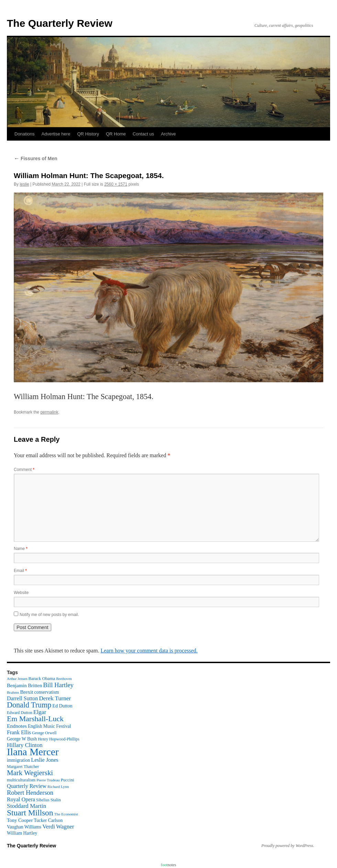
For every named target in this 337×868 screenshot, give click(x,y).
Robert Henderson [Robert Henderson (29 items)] (30, 793)
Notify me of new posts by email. (49, 615)
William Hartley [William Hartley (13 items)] (22, 833)
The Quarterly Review (60, 23)
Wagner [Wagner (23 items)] (65, 827)
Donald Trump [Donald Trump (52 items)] (29, 705)
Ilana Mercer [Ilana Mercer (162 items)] (33, 752)
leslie (24, 184)
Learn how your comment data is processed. (149, 651)
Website (21, 593)
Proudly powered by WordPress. (288, 846)
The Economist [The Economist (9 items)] (66, 814)
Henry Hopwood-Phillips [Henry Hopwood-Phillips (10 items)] (59, 739)
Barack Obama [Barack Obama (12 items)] (42, 678)
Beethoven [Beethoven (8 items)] (64, 679)
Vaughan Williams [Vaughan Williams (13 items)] (24, 827)
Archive (168, 134)
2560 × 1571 (116, 184)
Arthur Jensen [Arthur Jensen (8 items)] (17, 679)
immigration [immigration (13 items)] (18, 760)
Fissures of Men (35, 158)
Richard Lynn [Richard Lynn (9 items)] (58, 787)
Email (20, 571)
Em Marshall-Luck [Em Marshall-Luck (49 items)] (35, 719)
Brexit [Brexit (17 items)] (26, 692)
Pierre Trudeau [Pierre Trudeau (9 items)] (48, 780)
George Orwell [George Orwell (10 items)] (44, 733)
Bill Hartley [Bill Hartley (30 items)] (58, 685)
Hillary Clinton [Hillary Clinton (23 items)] (25, 745)
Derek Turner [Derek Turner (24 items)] (55, 698)
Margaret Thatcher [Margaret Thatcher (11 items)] (23, 767)
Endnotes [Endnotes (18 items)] (17, 726)
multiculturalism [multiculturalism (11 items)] (21, 780)
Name (21, 549)
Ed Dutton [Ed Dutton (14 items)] (62, 706)
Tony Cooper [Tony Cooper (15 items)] (20, 820)
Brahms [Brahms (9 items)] (13, 692)
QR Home (116, 134)
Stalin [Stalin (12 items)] (56, 800)
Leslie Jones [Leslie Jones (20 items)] (45, 760)
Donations (25, 134)
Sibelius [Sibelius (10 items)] (43, 800)
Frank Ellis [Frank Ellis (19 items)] (19, 732)
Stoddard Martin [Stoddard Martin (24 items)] (26, 806)
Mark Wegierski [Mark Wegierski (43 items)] (30, 773)
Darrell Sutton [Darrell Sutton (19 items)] (22, 698)
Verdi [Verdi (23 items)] (49, 827)
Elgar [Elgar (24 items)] (40, 712)
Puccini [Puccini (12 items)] (68, 780)
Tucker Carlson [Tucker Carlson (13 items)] (48, 820)
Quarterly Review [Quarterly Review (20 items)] (27, 786)
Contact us (143, 134)
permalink (49, 412)
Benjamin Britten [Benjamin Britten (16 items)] (24, 685)
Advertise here (56, 134)
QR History (88, 134)
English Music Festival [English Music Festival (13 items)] (50, 726)
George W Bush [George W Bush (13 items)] (22, 739)
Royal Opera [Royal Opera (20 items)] (21, 799)
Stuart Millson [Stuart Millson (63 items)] (30, 813)
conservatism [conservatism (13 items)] (47, 692)
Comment (24, 470)
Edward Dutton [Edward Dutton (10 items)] (20, 713)
